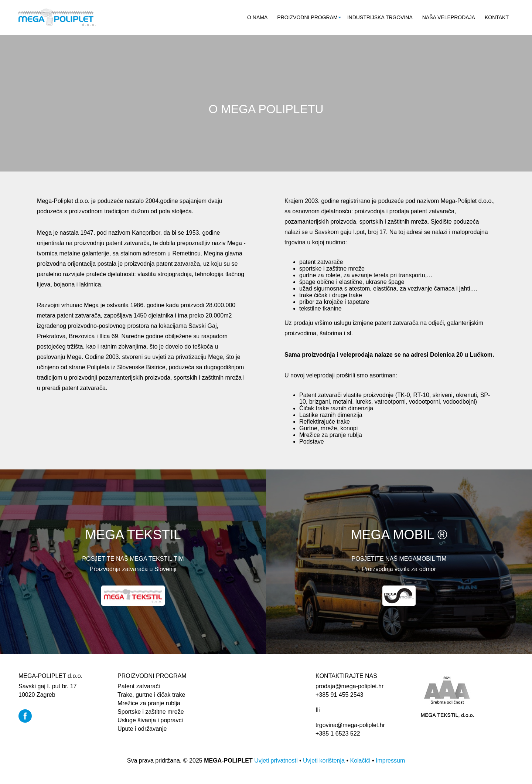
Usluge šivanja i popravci (150, 720)
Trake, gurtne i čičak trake (151, 695)
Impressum (390, 761)
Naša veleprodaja (449, 17)
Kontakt (497, 17)
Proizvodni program (307, 17)
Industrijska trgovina (380, 17)
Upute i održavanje (142, 729)
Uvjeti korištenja (324, 761)
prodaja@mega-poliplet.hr (349, 686)
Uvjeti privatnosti (276, 761)
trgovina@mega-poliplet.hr (350, 725)
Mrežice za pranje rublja (149, 703)
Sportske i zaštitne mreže (151, 712)
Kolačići (360, 761)
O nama (257, 17)
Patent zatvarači (139, 686)
